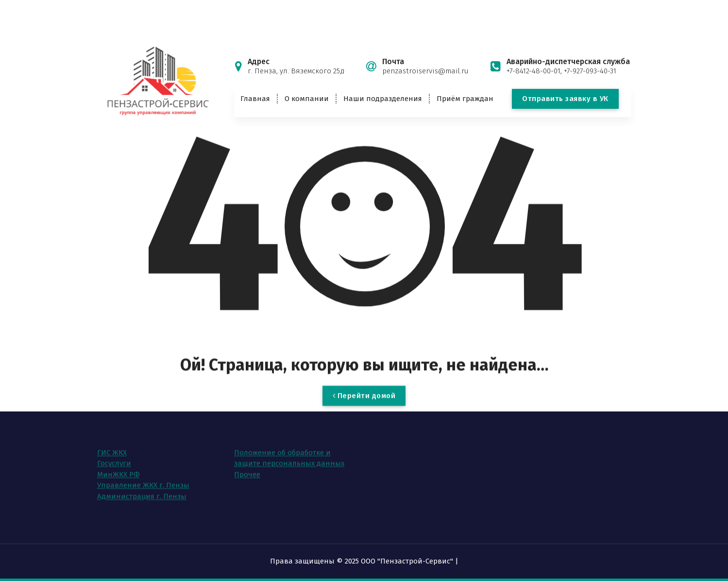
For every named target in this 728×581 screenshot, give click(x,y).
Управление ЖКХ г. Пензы (143, 470)
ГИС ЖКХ (112, 437)
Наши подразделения (383, 99)
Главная (255, 99)
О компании (307, 99)
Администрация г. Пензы (142, 480)
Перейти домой (364, 407)
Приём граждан (465, 99)
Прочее (247, 459)
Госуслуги (114, 448)
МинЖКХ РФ (119, 459)
